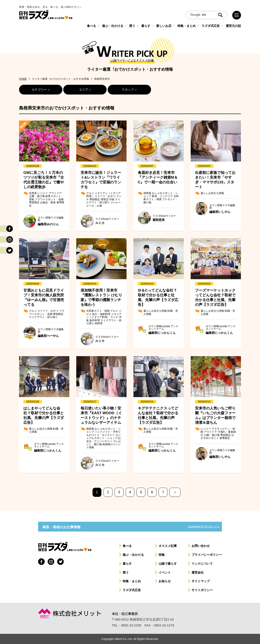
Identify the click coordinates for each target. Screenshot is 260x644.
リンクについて (202, 564)
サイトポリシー (202, 590)
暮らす (127, 564)
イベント (165, 572)
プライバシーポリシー (207, 555)
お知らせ (165, 581)
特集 (162, 555)
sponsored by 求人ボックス (204, 527)
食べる (127, 546)
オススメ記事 (168, 546)
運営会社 (198, 572)
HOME (23, 79)
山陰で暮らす (168, 564)
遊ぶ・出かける (133, 555)
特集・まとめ (132, 581)
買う (126, 572)
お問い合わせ (201, 546)
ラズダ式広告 (132, 590)
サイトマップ (201, 581)
